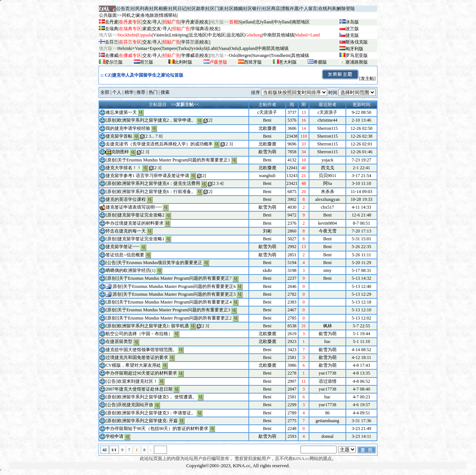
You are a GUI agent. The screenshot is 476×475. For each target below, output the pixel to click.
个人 (117, 92)
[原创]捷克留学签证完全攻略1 (135, 239)
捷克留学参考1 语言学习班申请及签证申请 (147, 176)
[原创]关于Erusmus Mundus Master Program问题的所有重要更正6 (173, 286)
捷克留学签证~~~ (123, 247)
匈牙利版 (354, 49)
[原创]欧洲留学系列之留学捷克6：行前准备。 (151, 192)
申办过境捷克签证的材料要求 (135, 223)
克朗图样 (120, 152)
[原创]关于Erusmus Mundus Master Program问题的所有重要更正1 (168, 160)
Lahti (213, 48)
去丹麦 (112, 22)
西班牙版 (253, 62)
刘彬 (267, 231)
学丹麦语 (190, 22)
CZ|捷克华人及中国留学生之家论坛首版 (144, 75)
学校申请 (115, 436)
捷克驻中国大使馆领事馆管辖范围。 (141, 350)
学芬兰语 (190, 42)
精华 (129, 92)
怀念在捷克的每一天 (126, 231)
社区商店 (271, 9)
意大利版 (288, 62)
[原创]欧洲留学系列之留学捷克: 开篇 (142, 421)
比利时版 (183, 62)
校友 (204, 22)
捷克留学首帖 (119, 136)
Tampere (170, 48)
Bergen (245, 55)
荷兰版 (147, 62)
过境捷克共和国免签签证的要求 (137, 357)
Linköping (178, 35)
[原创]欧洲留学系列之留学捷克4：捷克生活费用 (153, 183)
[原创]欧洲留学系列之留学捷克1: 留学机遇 (147, 326)
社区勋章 (196, 9)
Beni (267, 120)
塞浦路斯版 (357, 62)
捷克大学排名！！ (123, 168)
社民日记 (177, 9)
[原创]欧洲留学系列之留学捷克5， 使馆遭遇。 (151, 397)
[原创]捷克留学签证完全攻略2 (135, 215)
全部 (105, 92)
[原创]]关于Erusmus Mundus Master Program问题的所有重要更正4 (169, 302)
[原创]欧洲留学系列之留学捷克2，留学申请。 (151, 120)
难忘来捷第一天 (121, 112)
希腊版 (320, 62)
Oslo (233, 55)
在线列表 (327, 9)
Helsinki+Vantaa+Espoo (139, 48)
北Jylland (264, 22)
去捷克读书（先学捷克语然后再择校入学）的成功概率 (159, 144)
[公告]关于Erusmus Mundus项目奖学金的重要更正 (154, 263)
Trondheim (281, 55)
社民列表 (140, 9)
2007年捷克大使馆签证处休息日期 (139, 389)
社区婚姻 (234, 9)
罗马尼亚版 (357, 55)
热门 (153, 92)
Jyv (198, 48)
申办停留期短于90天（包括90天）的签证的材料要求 (157, 429)
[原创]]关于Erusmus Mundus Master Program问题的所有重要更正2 (169, 318)
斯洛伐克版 (357, 42)
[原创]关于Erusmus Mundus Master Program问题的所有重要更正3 (168, 310)
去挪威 (112, 55)
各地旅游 (149, 15)
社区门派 (215, 9)
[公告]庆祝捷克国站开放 (129, 405)
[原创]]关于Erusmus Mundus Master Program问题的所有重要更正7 (169, 278)
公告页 (123, 9)
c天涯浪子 (267, 112)
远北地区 (235, 35)
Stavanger (261, 55)
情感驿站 (168, 15)
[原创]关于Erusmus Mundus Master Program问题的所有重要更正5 (173, 294)
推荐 (141, 92)
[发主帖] (348, 78)
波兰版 (352, 29)
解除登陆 (346, 9)
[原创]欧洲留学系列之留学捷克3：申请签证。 (151, 413)
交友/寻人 (152, 22)
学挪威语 (190, 55)
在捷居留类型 (119, 341)
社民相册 (158, 9)
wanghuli (267, 176)
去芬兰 (112, 42)
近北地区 (198, 35)
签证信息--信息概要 (125, 255)
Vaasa (224, 48)
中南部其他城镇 (273, 48)
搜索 (165, 92)
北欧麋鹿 (267, 128)
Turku (184, 48)
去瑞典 (112, 29)
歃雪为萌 (267, 152)
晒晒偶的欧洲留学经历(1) (131, 270)
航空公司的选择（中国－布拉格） (139, 334)
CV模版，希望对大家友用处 (133, 365)
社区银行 (252, 9)
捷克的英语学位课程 (126, 199)
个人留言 (308, 9)
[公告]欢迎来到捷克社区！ (132, 381)
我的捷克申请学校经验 (128, 128)
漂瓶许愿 (290, 9)
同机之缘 (131, 15)
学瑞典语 (200, 29)
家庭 (147, 29)
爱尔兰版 (114, 62)
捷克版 (352, 35)
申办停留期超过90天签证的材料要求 (141, 373)
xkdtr (267, 270)
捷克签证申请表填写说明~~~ (134, 207)
